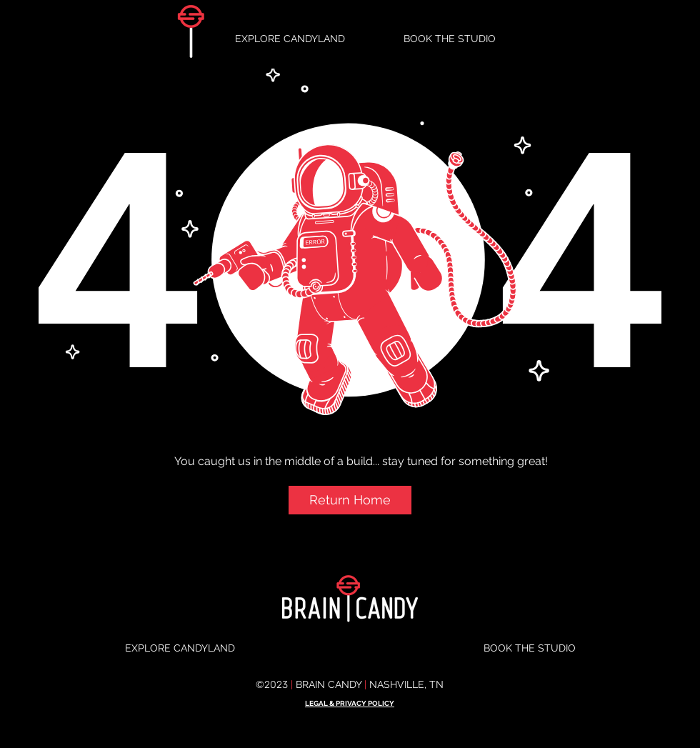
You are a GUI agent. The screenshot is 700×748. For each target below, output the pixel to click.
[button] (350, 500)
